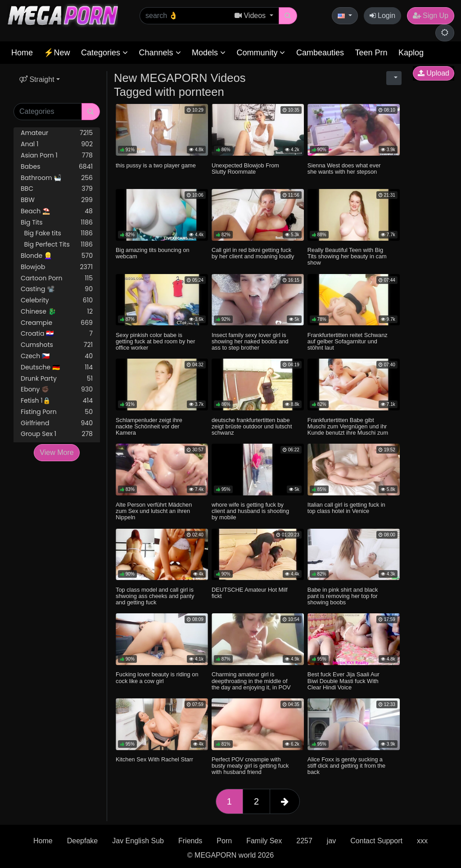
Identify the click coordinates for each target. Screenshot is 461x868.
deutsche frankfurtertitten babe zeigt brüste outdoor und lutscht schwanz (252, 426)
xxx (422, 841)
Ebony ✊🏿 (57, 389)
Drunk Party (57, 379)
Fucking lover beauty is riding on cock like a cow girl (157, 677)
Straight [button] (37, 79)
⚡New (57, 53)
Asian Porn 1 (57, 155)
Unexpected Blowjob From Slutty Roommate (245, 169)
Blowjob (57, 267)
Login (383, 16)
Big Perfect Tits (57, 245)
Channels (160, 53)
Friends (190, 841)
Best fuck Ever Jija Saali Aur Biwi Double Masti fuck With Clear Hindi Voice (343, 681)
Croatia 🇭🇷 (57, 334)
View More (56, 452)
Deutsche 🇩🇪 (57, 367)
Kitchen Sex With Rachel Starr (154, 759)
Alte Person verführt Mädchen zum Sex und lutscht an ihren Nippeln (154, 511)
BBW (57, 200)
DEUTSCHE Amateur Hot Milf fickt (250, 593)
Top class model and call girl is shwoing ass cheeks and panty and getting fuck (155, 596)
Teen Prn (371, 53)
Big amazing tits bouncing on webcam (153, 253)
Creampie (57, 323)
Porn (224, 841)
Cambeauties (320, 53)
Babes (57, 167)
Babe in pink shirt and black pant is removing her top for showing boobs (343, 596)
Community (261, 53)
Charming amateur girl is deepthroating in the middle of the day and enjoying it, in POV (251, 681)
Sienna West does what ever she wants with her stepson (344, 169)
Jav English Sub (138, 841)
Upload (434, 73)
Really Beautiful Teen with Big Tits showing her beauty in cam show (347, 256)
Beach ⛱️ (57, 211)
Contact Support (376, 841)
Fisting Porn (57, 412)
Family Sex (264, 841)
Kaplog (411, 53)
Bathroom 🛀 (57, 178)
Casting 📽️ (57, 289)
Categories (104, 53)
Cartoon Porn (57, 278)
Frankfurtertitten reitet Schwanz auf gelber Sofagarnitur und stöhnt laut (348, 341)
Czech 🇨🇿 (57, 356)
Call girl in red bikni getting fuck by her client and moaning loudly (253, 253)
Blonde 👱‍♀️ (57, 256)
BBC (57, 189)
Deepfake (83, 841)
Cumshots (57, 345)
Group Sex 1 (57, 434)
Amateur (57, 133)
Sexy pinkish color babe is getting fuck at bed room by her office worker (155, 341)
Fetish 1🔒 (57, 401)
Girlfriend (57, 423)
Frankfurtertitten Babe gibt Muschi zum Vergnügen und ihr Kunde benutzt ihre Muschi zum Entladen (348, 430)
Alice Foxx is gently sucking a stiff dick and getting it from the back (346, 766)
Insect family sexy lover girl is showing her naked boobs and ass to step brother (250, 341)
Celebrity (57, 300)
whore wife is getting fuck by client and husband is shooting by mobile (250, 511)
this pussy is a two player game (156, 165)
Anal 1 (57, 144)
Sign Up (431, 16)
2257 (304, 841)
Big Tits (57, 223)
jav (331, 841)
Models (209, 53)
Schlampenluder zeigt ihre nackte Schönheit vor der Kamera (149, 426)
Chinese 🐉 (57, 312)
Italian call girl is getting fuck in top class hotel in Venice (346, 508)
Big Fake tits (57, 233)
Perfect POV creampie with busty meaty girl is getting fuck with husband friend (250, 766)
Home (22, 53)
